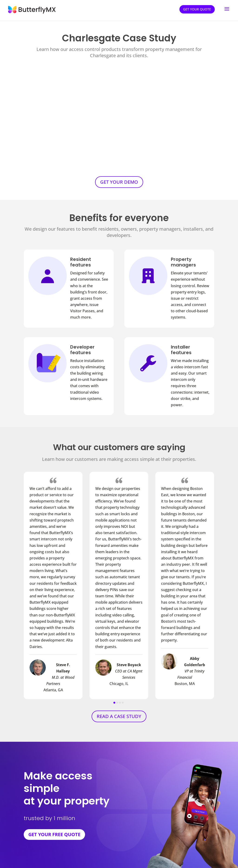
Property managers (183, 262)
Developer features (82, 350)
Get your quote (197, 9)
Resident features (81, 262)
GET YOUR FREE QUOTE (54, 834)
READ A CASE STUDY (119, 716)
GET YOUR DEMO (119, 182)
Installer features (181, 350)
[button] (114, 703)
